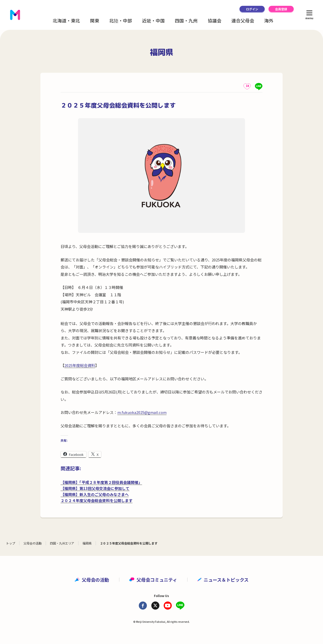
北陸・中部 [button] (121, 20)
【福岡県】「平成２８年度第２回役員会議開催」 (101, 482)
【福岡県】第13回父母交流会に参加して (95, 488)
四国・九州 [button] (186, 20)
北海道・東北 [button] (66, 20)
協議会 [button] (214, 20)
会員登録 (281, 9)
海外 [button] (269, 20)
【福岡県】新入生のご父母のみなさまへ (95, 494)
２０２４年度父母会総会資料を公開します (97, 500)
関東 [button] (95, 20)
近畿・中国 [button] (153, 20)
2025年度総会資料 (80, 365)
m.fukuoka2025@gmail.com (142, 412)
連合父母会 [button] (243, 20)
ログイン (252, 9)
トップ (11, 543)
